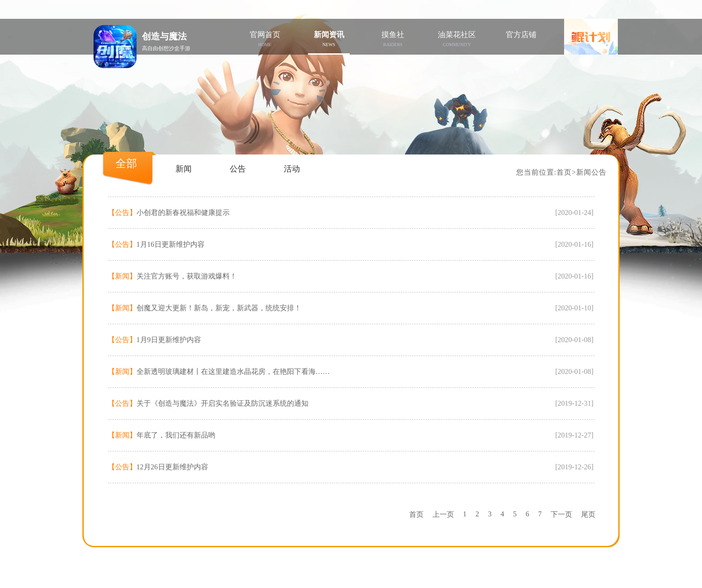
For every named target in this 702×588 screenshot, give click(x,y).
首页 (564, 172)
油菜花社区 (457, 39)
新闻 (184, 169)
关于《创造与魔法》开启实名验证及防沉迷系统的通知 (208, 403)
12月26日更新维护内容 (158, 467)
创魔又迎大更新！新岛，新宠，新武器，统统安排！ (205, 308)
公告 (238, 169)
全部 (126, 163)
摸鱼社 (393, 39)
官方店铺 (521, 35)
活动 (292, 169)
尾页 (588, 514)
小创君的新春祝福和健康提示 (169, 212)
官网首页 (265, 39)
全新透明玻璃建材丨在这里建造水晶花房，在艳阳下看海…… (219, 371)
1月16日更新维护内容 (156, 244)
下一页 (561, 514)
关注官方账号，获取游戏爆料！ (172, 276)
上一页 (443, 514)
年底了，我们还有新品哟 (162, 435)
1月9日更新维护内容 (154, 340)
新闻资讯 (329, 39)
